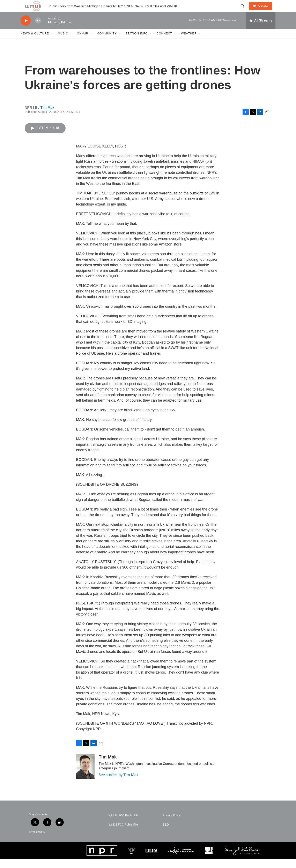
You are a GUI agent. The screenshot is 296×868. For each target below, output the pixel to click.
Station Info (137, 43)
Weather (189, 43)
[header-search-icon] (244, 11)
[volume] (38, 30)
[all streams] (261, 30)
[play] (26, 30)
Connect (164, 43)
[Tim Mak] (85, 776)
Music (63, 43)
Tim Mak (47, 117)
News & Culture (35, 43)
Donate (265, 11)
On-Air (83, 43)
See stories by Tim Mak (119, 784)
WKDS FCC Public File (123, 834)
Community (107, 43)
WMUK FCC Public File (123, 825)
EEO (166, 834)
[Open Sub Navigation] (52, 43)
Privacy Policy (172, 825)
